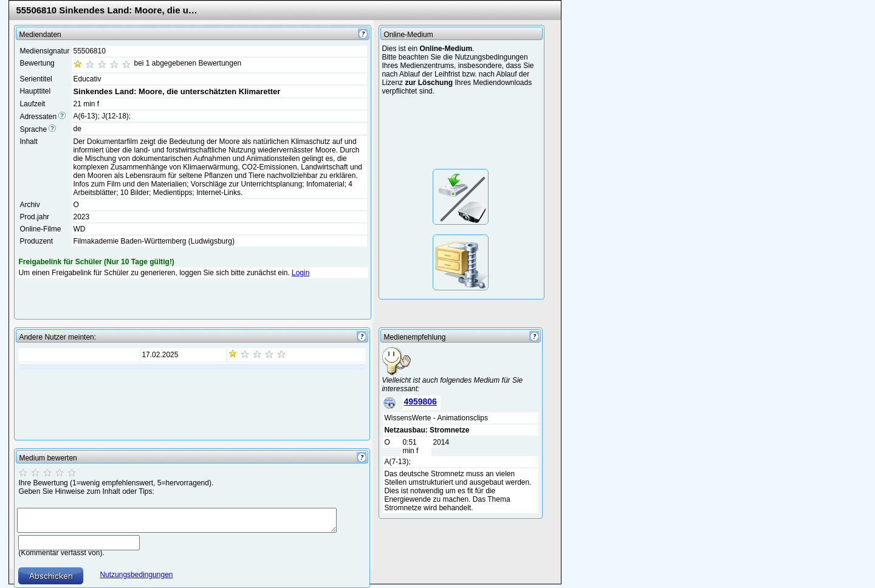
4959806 (420, 402)
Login (300, 273)
